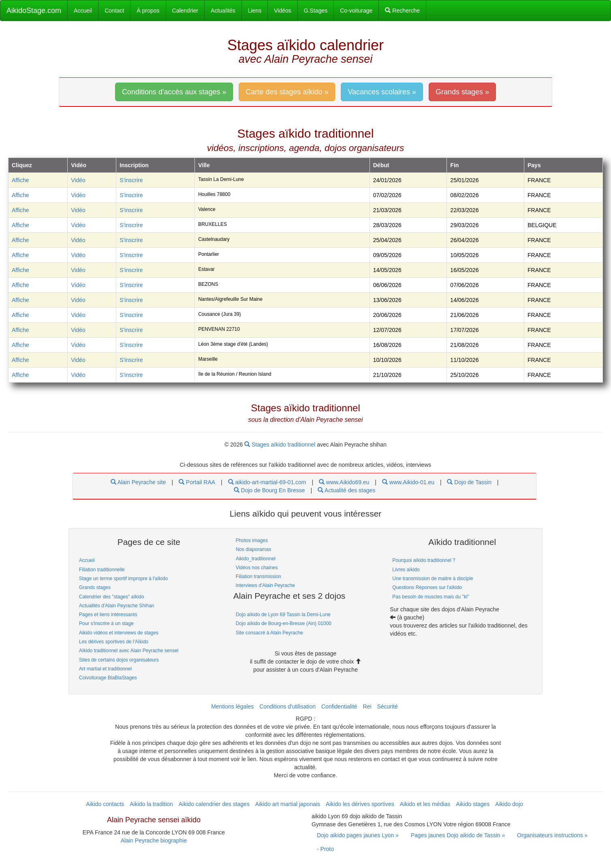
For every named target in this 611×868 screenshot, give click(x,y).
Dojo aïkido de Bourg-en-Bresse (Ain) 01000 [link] (284, 623)
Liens (255, 11)
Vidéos (283, 11)
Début (381, 165)
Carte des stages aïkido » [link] (287, 92)
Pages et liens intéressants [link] (108, 615)
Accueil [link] (87, 560)
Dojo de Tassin (469, 482)
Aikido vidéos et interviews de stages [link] (119, 633)
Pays (534, 165)
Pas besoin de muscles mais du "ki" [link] (430, 597)
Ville (204, 165)
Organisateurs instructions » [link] (552, 835)
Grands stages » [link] (462, 92)
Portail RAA (197, 482)
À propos (148, 11)
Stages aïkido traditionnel (281, 445)
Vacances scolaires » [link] (382, 92)
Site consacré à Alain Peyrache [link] (269, 633)
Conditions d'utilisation (287, 706)
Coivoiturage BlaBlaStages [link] (108, 678)
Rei (367, 706)
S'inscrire (131, 180)
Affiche (20, 180)
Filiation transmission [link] (258, 577)
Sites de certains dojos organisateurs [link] (119, 660)
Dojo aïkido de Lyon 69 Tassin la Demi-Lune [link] (283, 615)
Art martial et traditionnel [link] (105, 669)
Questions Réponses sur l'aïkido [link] (427, 587)
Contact (114, 11)
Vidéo (78, 180)
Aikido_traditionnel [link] (256, 559)
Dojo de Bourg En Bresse (269, 490)
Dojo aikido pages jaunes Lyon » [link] (358, 835)
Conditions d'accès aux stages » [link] (174, 92)
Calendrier (185, 11)
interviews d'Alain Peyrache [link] (265, 585)
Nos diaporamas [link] (253, 549)
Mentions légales (232, 706)
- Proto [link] (325, 849)
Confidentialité (339, 706)
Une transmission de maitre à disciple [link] (433, 579)
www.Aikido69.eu (344, 482)
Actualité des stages (346, 490)
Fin (454, 165)
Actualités (223, 11)
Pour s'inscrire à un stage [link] (106, 623)
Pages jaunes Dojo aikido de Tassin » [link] (458, 835)
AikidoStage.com (34, 11)
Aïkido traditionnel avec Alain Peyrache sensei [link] (129, 651)
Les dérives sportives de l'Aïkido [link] (114, 642)
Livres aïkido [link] (406, 570)
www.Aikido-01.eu (408, 482)
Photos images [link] (252, 540)
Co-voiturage (356, 11)
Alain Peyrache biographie (154, 840)
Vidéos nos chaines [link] (257, 568)
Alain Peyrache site (138, 482)
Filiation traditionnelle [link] (102, 570)
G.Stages (316, 11)
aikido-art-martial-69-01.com (267, 482)
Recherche (402, 11)
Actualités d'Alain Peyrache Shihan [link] (117, 606)
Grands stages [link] (95, 587)
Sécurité (387, 706)
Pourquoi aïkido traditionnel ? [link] (424, 560)
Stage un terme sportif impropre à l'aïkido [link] (123, 579)
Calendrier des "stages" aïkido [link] (112, 597)
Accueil (83, 11)
